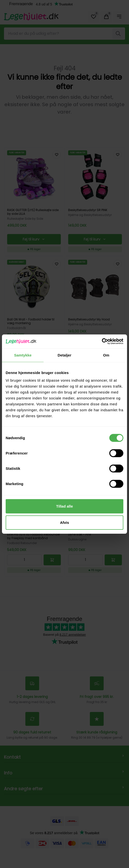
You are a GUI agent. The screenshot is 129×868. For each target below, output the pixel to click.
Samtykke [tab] (23, 355)
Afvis (65, 522)
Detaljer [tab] (64, 355)
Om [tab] (106, 355)
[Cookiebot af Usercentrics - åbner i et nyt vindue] (102, 341)
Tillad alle (64, 506)
